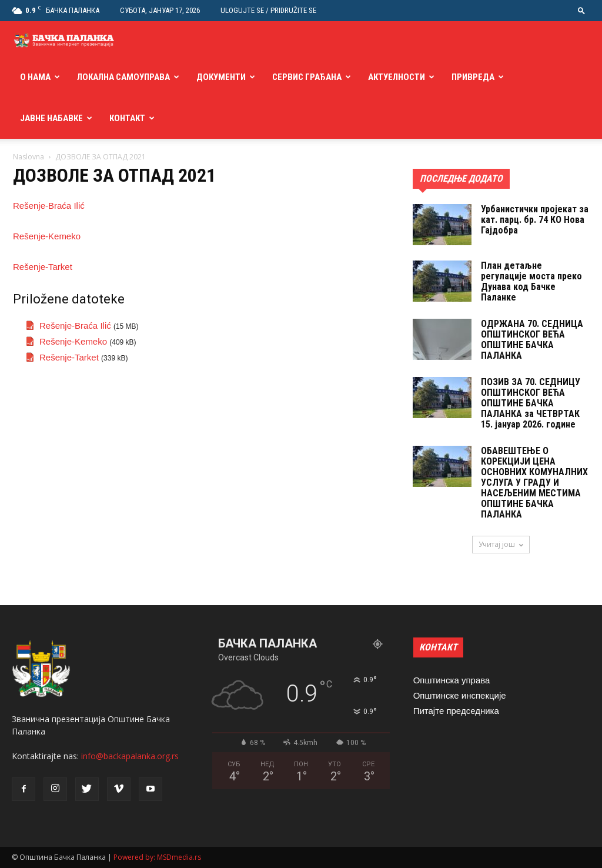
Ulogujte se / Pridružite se (268, 10)
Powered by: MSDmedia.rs (157, 857)
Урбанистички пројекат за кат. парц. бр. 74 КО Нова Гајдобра (535, 220)
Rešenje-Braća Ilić (49, 206)
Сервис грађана (307, 77)
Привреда (473, 77)
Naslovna (29, 157)
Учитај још (501, 544)
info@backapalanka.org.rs (130, 756)
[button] (581, 10)
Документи (221, 77)
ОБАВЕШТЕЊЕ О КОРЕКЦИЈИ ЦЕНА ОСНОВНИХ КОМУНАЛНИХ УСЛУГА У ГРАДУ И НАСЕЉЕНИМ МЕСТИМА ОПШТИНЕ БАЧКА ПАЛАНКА (534, 483)
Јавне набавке (51, 118)
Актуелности (397, 77)
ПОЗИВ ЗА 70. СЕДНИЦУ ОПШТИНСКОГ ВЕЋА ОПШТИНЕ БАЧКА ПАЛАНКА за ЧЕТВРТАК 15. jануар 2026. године (531, 403)
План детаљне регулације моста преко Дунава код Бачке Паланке (531, 281)
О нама (35, 77)
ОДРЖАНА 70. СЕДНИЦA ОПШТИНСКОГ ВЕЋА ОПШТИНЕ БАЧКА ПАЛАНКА (532, 340)
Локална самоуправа (123, 77)
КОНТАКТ (438, 647)
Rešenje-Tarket (43, 267)
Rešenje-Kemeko (47, 236)
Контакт (127, 118)
